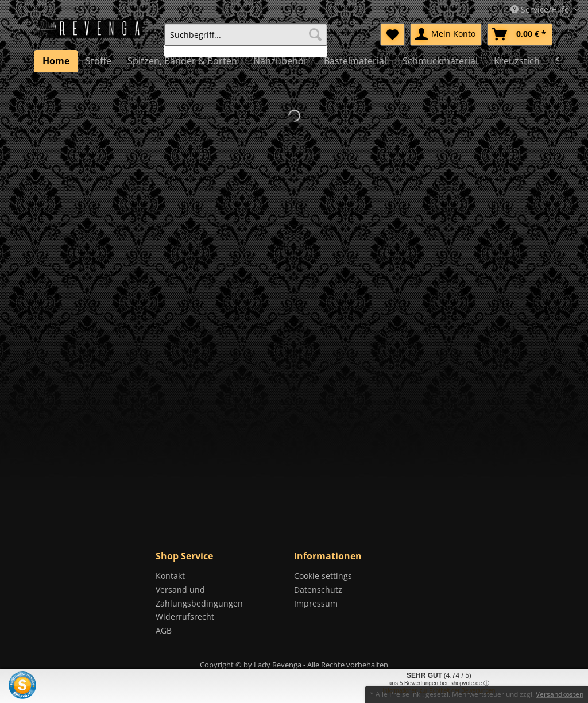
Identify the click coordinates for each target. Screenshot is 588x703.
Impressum (316, 603)
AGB (164, 630)
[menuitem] (246, 40)
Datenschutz (318, 590)
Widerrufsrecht (185, 617)
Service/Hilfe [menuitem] (541, 9)
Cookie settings (323, 576)
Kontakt (170, 576)
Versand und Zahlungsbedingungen (199, 596)
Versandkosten (560, 694)
